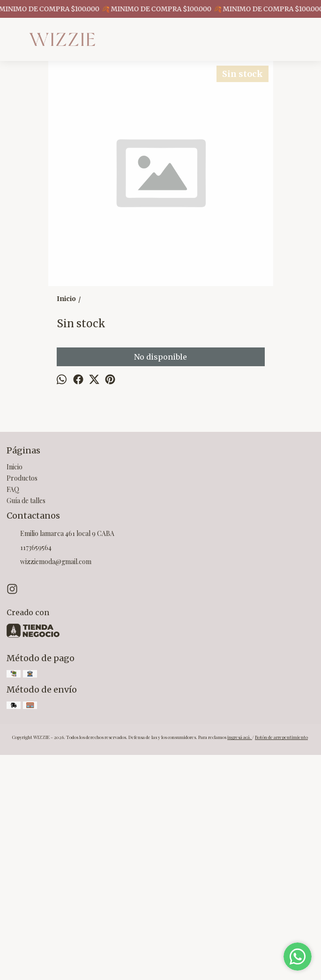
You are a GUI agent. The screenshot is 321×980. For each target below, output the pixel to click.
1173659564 (29, 773)
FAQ (13, 714)
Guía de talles (26, 726)
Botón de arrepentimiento (281, 962)
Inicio (15, 692)
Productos (22, 703)
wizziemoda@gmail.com (49, 787)
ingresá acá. (240, 962)
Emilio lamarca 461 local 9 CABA (60, 759)
